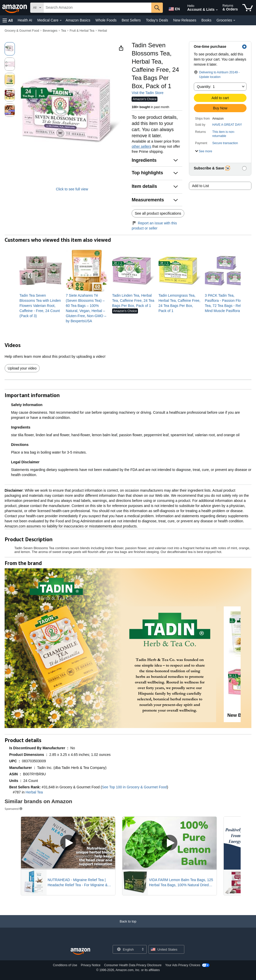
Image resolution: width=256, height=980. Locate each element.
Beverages (50, 31)
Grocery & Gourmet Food (22, 31)
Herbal (103, 31)
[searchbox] (97, 8)
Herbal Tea (34, 792)
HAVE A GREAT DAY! (227, 125)
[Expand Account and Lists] (217, 10)
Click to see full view (72, 189)
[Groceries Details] (234, 20)
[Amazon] (15, 8)
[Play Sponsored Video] (68, 843)
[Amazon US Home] (80, 952)
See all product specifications (158, 213)
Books (206, 20)
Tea (63, 31)
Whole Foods (106, 20)
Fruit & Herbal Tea (82, 31)
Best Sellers (131, 20)
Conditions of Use (65, 965)
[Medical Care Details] (61, 20)
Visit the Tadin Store (147, 93)
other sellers (141, 146)
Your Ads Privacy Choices (183, 965)
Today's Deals (157, 20)
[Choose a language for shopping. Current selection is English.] (126, 949)
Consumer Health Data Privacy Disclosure (133, 965)
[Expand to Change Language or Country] (143, 950)
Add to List (200, 186)
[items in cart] (248, 8)
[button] (8, 20)
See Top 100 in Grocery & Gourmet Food (134, 787)
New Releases (185, 20)
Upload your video (22, 368)
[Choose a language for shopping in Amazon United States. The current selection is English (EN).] (173, 8)
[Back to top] (128, 926)
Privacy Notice (91, 965)
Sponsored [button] (14, 809)
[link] (41, 306)
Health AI (25, 20)
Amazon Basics (78, 20)
